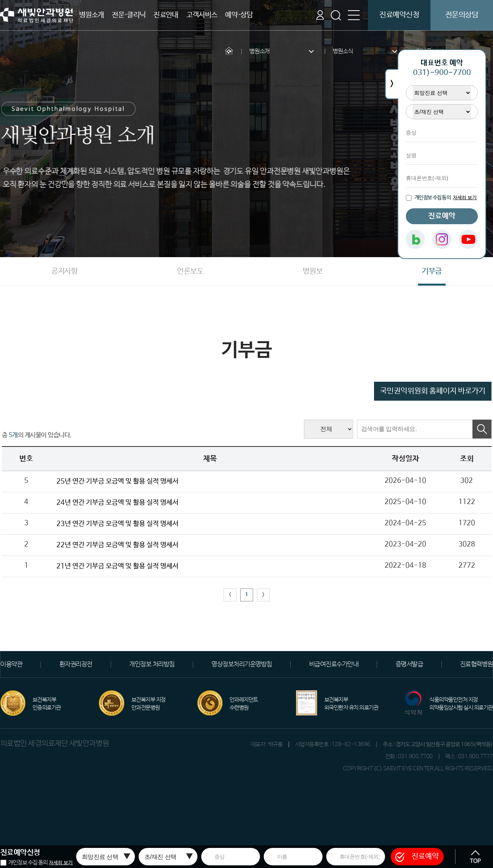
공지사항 (64, 271)
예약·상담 (239, 15)
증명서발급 (409, 664)
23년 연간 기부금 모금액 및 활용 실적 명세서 (117, 524)
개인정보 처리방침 (152, 664)
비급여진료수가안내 (334, 664)
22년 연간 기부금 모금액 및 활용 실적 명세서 (117, 545)
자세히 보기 (61, 863)
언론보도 (190, 271)
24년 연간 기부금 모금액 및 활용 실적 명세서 (117, 503)
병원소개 (92, 15)
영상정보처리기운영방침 (242, 664)
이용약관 (11, 664)
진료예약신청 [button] (399, 15)
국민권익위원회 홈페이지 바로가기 (433, 391)
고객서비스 (202, 15)
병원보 (313, 271)
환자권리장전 (76, 664)
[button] (475, 857)
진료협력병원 (477, 664)
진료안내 (166, 15)
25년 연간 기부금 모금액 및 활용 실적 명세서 (117, 481)
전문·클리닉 (129, 15)
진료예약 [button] (417, 857)
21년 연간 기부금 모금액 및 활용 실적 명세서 (117, 566)
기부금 (432, 271)
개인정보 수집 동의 (28, 863)
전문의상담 (462, 15)
